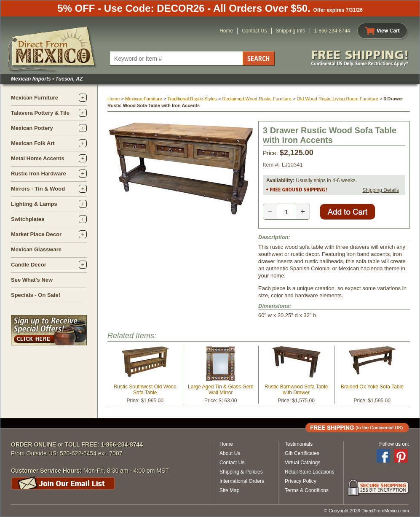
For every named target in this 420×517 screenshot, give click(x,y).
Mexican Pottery (32, 128)
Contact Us (254, 31)
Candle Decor (29, 265)
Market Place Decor (36, 234)
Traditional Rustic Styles (192, 99)
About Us (230, 453)
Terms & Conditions (307, 490)
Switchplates (28, 219)
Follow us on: (394, 444)
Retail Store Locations (309, 472)
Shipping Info (291, 31)
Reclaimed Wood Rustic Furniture (257, 99)
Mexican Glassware (36, 249)
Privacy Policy (301, 481)
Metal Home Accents (38, 158)
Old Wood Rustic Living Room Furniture (337, 99)
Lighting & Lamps (34, 204)
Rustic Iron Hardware (39, 174)
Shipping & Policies (241, 472)
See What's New (32, 280)
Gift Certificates (302, 453)
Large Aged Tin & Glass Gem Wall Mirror (221, 390)
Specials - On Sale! (36, 295)
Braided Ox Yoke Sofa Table (372, 387)
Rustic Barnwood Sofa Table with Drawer (296, 390)
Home (226, 31)
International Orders (242, 481)
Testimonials (299, 444)
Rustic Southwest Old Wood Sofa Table (145, 390)
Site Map (229, 490)
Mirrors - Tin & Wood (38, 189)
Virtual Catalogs (303, 463)
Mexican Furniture (35, 98)
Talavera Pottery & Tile (40, 113)
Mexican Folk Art (33, 143)
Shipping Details (381, 190)
